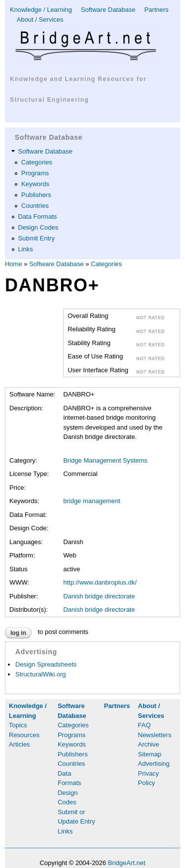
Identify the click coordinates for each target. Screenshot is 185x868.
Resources (24, 735)
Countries (35, 206)
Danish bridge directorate (99, 596)
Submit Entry (37, 238)
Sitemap (150, 754)
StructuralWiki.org (41, 674)
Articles (19, 744)
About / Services (40, 20)
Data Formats (38, 217)
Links (26, 249)
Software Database (108, 10)
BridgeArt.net (127, 863)
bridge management (92, 501)
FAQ (145, 725)
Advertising (154, 764)
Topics (18, 725)
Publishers (36, 195)
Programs (35, 173)
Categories (37, 162)
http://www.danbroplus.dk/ (100, 582)
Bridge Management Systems (105, 460)
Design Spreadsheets (46, 664)
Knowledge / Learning (41, 10)
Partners (156, 10)
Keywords (35, 184)
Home (14, 264)
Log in (18, 633)
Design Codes (38, 227)
